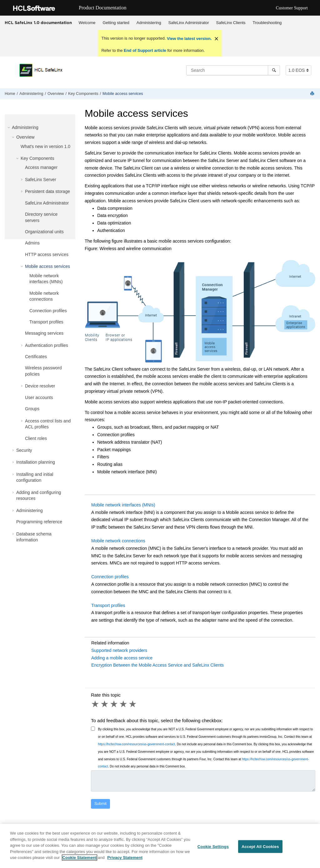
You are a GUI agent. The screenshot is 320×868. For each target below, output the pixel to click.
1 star (96, 704)
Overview (56, 94)
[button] (9, 127)
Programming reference (39, 522)
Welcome (87, 23)
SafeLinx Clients (231, 23)
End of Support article (145, 50)
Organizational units (44, 232)
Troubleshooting (267, 23)
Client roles (36, 438)
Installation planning (36, 462)
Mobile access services (123, 94)
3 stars (114, 704)
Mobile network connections (118, 541)
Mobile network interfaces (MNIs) (123, 505)
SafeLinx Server (41, 180)
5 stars (133, 704)
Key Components (83, 94)
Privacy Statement (125, 860)
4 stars (124, 704)
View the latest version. (189, 39)
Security (24, 450)
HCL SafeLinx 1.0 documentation (38, 22)
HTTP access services (47, 254)
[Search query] (233, 70)
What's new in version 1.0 (45, 146)
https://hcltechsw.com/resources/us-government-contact (137, 744)
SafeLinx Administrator (189, 23)
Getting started (116, 23)
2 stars (105, 704)
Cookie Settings (213, 849)
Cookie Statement (80, 860)
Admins (32, 243)
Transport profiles (46, 322)
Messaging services (44, 333)
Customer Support (292, 8)
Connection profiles (48, 311)
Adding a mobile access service (122, 658)
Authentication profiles (47, 345)
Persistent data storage (47, 191)
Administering (149, 23)
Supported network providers (119, 650)
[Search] (274, 70)
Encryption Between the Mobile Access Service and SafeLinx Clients (157, 665)
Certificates (36, 357)
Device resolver (40, 386)
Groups (32, 409)
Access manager (41, 167)
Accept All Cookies (260, 849)
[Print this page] (313, 94)
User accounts (39, 397)
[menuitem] (87, 23)
